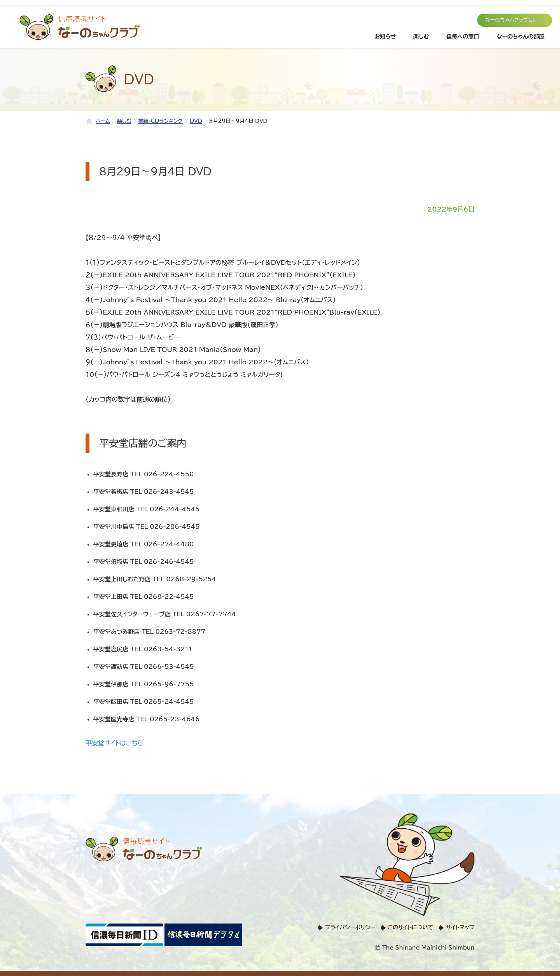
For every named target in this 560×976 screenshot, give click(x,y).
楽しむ (421, 37)
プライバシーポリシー (350, 927)
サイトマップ (460, 927)
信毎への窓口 (463, 37)
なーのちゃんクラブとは (511, 20)
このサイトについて (410, 927)
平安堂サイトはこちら (114, 743)
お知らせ (385, 37)
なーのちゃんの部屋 (521, 37)
